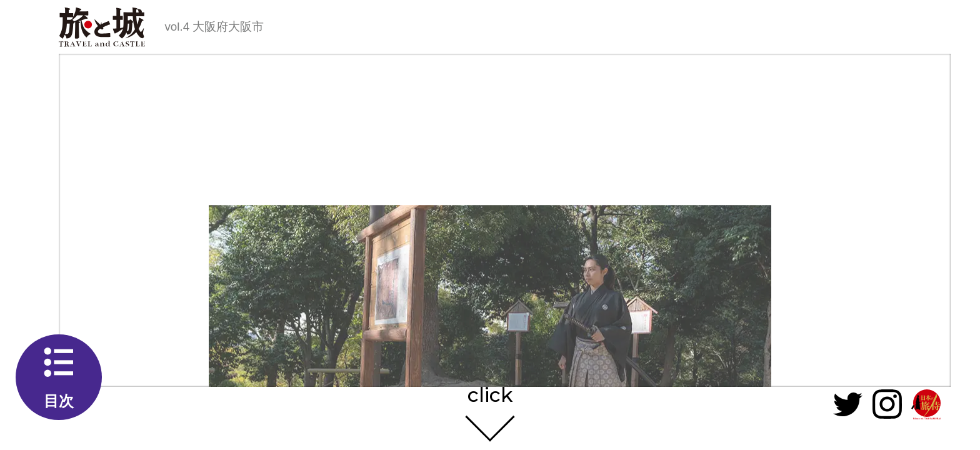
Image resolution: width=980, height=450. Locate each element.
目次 (59, 401)
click (490, 396)
